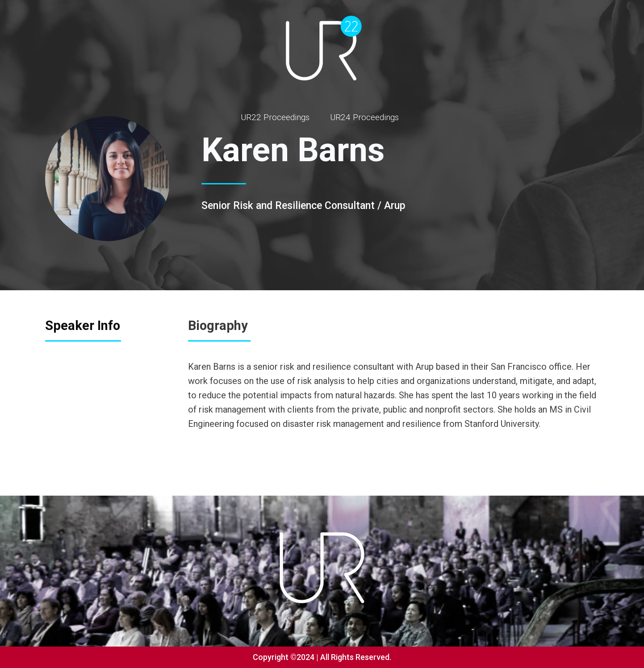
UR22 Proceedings (275, 117)
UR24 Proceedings (364, 117)
